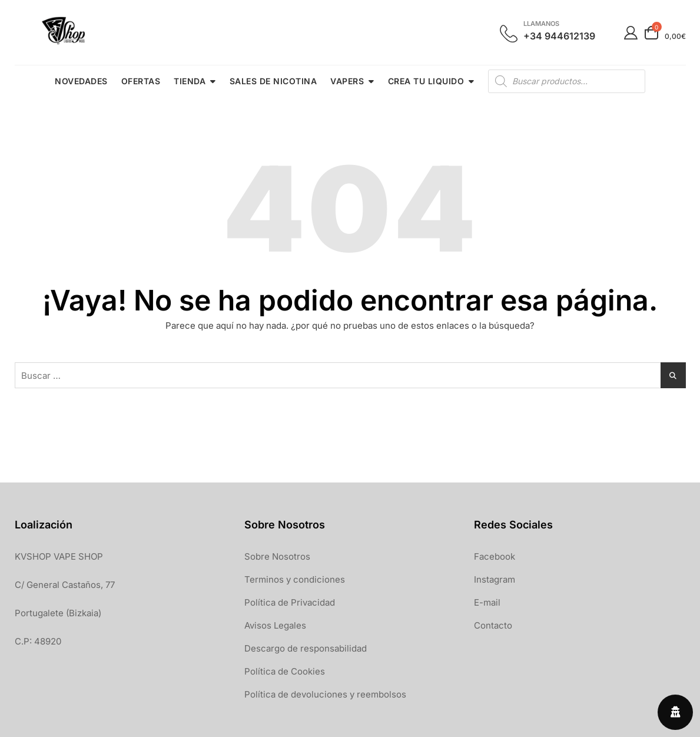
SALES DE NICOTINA (273, 81)
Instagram (495, 579)
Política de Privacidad (290, 602)
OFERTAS (141, 81)
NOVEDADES (81, 81)
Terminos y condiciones (295, 579)
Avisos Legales (275, 625)
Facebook (495, 556)
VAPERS (347, 81)
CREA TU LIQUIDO (426, 81)
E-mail (487, 602)
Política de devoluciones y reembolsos (325, 694)
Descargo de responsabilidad (306, 648)
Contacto (493, 625)
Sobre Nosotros (277, 556)
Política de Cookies (285, 671)
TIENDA (190, 81)
